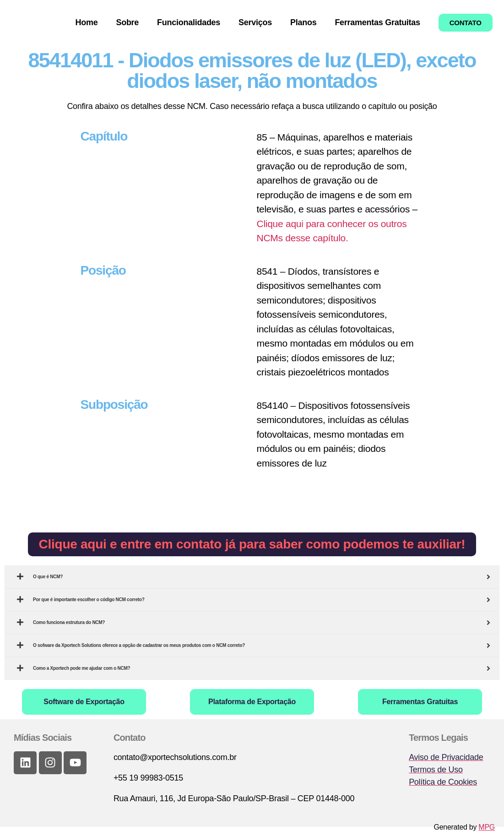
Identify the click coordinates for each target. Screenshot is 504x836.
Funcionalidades (189, 22)
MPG (487, 827)
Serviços (255, 22)
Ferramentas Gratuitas (377, 22)
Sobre (127, 22)
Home (87, 22)
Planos (303, 22)
